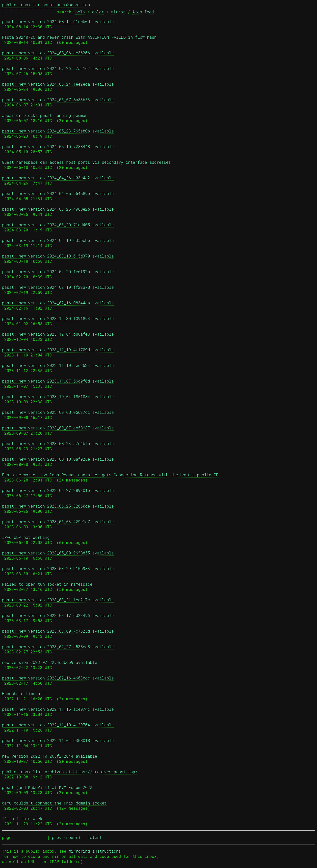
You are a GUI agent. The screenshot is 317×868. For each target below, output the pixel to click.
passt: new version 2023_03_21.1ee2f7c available (58, 600)
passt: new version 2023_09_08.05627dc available (58, 412)
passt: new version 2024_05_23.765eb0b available (58, 131)
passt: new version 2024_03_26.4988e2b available (58, 209)
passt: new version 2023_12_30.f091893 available (58, 318)
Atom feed (143, 12)
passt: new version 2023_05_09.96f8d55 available (58, 553)
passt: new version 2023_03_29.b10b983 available (58, 568)
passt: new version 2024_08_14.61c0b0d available (58, 21)
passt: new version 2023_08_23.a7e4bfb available (58, 443)
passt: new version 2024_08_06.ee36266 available (58, 53)
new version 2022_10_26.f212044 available (50, 756)
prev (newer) (66, 837)
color (98, 12)
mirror (118, 12)
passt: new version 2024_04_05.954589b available (58, 193)
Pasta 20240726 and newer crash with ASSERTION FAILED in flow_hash (79, 37)
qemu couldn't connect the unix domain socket (54, 803)
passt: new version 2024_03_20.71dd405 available (58, 225)
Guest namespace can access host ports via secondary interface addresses (86, 162)
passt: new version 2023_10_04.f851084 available (58, 397)
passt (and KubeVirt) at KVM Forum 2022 (47, 787)
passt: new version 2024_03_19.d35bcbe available (58, 240)
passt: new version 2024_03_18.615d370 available (58, 256)
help (80, 12)
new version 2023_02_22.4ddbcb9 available (50, 662)
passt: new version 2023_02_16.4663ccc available (58, 678)
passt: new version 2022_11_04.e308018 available (58, 740)
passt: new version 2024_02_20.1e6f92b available (58, 272)
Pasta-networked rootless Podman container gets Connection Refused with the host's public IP (110, 475)
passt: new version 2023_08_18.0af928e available (58, 459)
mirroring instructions (95, 851)
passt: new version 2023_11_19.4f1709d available (58, 350)
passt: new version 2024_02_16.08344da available (58, 303)
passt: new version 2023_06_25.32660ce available (58, 506)
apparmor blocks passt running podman (45, 115)
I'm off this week (22, 819)
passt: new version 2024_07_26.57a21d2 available (58, 68)
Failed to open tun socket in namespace (47, 584)
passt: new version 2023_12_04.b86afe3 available (58, 334)
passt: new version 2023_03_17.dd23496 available (58, 615)
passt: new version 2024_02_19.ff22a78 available (58, 287)
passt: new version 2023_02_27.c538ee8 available (58, 647)
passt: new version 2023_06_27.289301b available (58, 490)
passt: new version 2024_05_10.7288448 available (58, 146)
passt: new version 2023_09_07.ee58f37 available (58, 428)
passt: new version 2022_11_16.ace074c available (58, 709)
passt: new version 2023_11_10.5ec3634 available (58, 365)
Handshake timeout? (23, 693)
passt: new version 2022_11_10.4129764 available (58, 725)
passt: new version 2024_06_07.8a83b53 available (58, 100)
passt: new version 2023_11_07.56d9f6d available (58, 381)
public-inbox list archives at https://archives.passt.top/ (70, 772)
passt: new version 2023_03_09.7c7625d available (58, 631)
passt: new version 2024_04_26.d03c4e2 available (58, 178)
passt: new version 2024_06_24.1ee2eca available (58, 84)
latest (95, 837)
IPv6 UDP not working (26, 537)
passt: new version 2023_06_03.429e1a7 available (58, 522)
